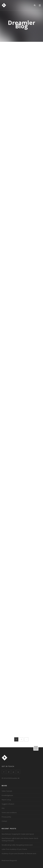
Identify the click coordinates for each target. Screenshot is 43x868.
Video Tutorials (7, 791)
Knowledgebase (7, 795)
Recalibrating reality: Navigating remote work (17, 845)
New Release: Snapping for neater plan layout (18, 834)
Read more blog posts (9, 860)
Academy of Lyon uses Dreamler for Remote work (19, 853)
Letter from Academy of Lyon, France (14, 849)
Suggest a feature (8, 804)
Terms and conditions (9, 813)
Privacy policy (6, 817)
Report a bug (6, 800)
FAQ (3, 808)
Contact (4, 821)
